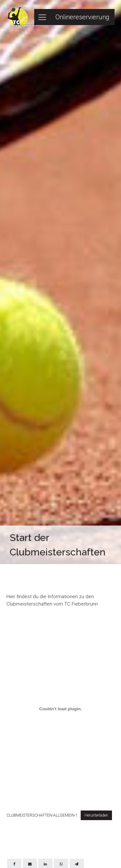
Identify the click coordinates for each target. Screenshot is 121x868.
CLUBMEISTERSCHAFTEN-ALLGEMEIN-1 (42, 815)
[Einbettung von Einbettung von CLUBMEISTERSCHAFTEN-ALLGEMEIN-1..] (60, 709)
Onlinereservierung (82, 17)
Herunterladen (96, 815)
